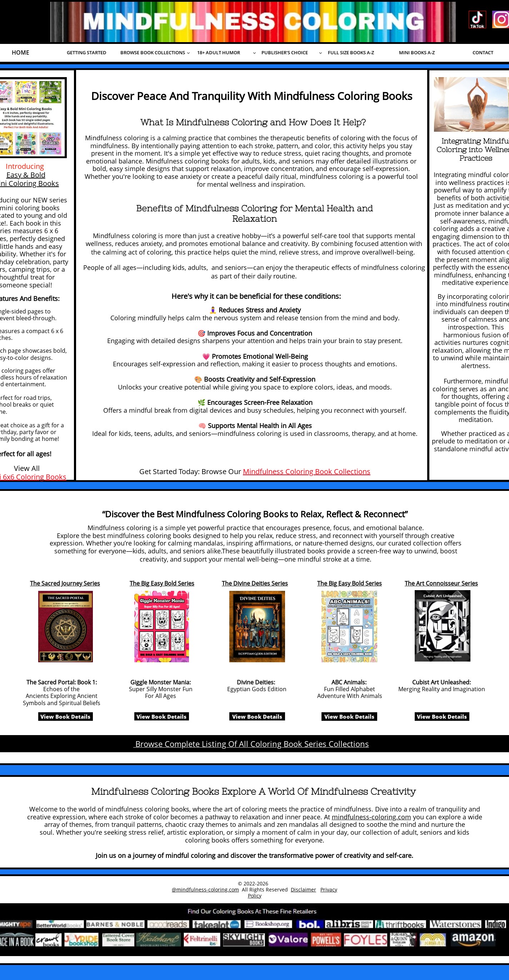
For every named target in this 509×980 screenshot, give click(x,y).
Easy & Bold (26, 175)
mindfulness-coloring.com (371, 817)
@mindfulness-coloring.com (205, 889)
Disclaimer (303, 889)
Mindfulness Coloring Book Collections (307, 471)
